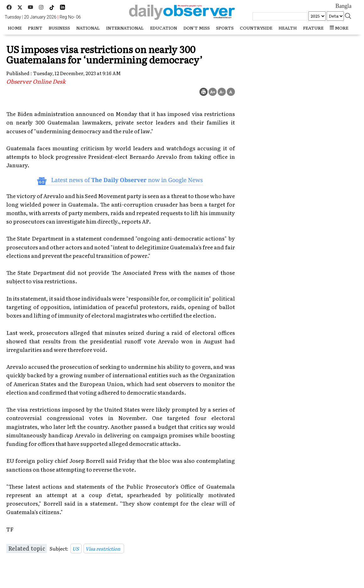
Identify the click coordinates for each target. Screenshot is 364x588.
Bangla (343, 6)
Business (59, 28)
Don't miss (197, 28)
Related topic (27, 548)
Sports (225, 28)
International (125, 28)
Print (35, 28)
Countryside (256, 28)
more (339, 28)
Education (164, 28)
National (88, 28)
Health (288, 28)
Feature (313, 28)
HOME (15, 28)
